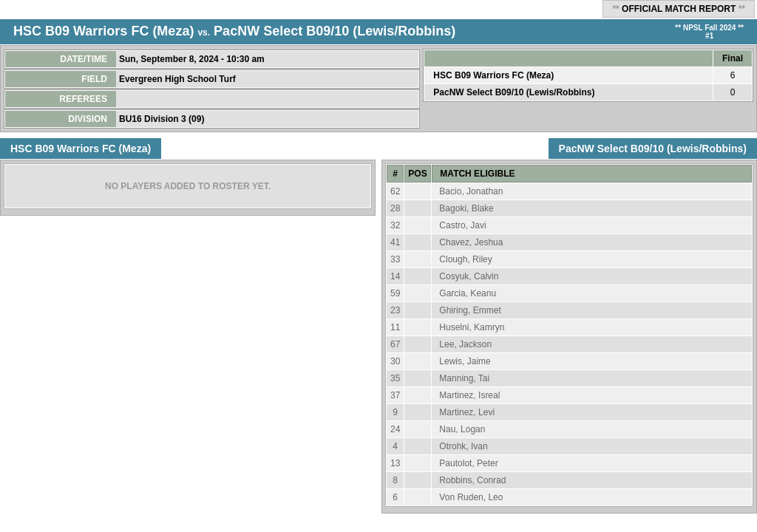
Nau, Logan (462, 429)
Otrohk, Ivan (463, 446)
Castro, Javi (462, 225)
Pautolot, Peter (468, 463)
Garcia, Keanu (468, 293)
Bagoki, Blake (466, 208)
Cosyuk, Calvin (469, 276)
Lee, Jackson (465, 344)
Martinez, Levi (467, 412)
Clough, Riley (465, 259)
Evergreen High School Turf (179, 79)
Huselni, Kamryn (472, 327)
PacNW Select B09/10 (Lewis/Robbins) (335, 31)
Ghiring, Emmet (470, 310)
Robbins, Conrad (472, 480)
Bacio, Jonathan (471, 191)
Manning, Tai (464, 378)
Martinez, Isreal (469, 395)
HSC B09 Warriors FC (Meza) (103, 31)
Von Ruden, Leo (471, 497)
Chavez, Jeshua (471, 242)
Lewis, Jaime (465, 361)
